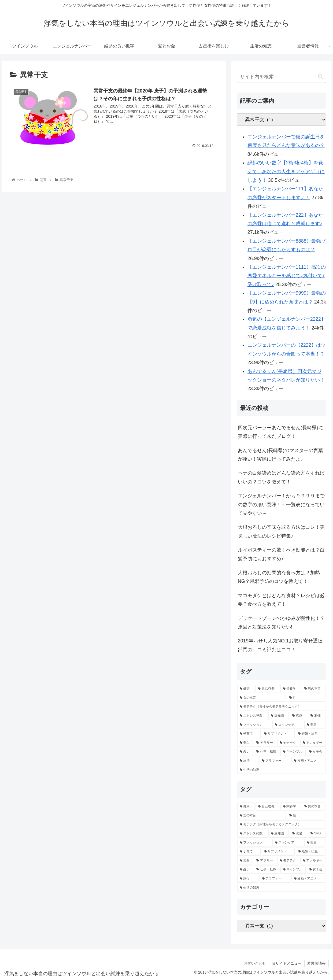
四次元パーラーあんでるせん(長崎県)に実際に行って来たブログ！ (280, 432)
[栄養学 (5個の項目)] (291, 689)
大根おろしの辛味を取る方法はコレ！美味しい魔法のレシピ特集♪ (281, 531)
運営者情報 (316, 963)
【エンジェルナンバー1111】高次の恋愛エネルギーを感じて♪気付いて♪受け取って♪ (287, 276)
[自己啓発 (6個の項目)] (267, 689)
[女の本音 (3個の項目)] (262, 698)
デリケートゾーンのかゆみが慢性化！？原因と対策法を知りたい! (281, 623)
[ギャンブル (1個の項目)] (293, 752)
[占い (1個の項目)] (245, 752)
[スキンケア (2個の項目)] (288, 725)
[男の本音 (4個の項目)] (314, 689)
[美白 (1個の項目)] (245, 743)
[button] (321, 77)
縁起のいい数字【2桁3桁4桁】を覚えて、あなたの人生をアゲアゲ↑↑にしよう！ (286, 171)
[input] (281, 77)
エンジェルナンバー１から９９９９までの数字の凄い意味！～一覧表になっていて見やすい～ (281, 504)
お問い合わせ (254, 963)
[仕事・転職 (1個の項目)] (267, 752)
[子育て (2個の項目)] (249, 734)
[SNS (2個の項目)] (317, 716)
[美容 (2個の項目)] (315, 725)
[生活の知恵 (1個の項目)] (281, 770)
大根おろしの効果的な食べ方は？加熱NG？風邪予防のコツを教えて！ (279, 577)
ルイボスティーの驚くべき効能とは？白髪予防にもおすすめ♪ (281, 554)
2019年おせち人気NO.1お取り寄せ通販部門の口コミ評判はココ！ (280, 645)
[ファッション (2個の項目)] (254, 725)
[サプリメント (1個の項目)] (278, 734)
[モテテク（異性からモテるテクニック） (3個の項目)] (281, 707)
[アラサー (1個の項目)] (265, 743)
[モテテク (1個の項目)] (288, 743)
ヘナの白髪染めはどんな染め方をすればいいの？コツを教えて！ (281, 477)
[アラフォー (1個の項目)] (275, 761)
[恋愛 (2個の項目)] (298, 716)
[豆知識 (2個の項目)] (279, 716)
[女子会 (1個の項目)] (316, 752)
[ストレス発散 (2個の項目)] (252, 716)
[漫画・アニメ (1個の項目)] (308, 761)
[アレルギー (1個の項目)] (313, 743)
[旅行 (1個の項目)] (248, 761)
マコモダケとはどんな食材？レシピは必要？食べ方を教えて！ (281, 600)
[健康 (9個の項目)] (246, 689)
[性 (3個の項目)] (306, 698)
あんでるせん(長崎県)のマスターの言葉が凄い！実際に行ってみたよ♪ (280, 455)
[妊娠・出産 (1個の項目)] (311, 734)
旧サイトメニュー (286, 963)
